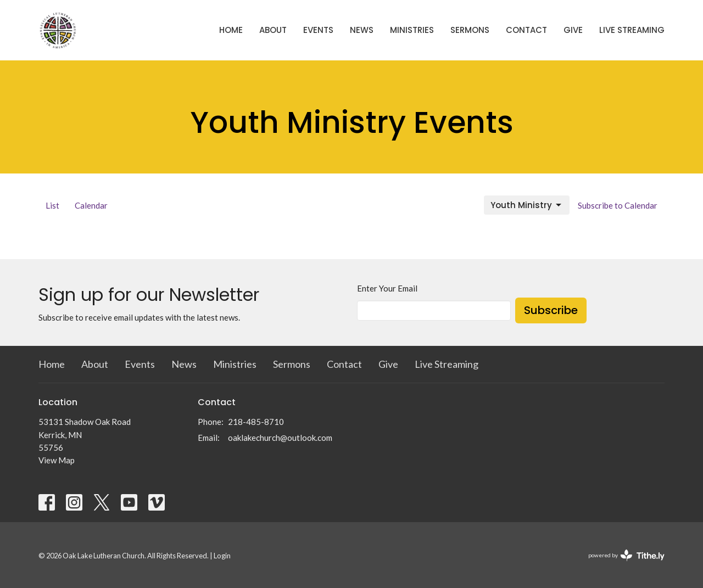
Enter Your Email (387, 288)
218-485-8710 (256, 422)
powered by (626, 555)
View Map (57, 460)
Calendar (91, 205)
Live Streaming (632, 30)
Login (222, 556)
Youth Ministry (527, 205)
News (362, 30)
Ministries (412, 30)
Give (573, 30)
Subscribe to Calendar (618, 205)
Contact (526, 30)
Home (231, 30)
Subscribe (551, 310)
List (52, 205)
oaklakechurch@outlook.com (280, 438)
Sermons (470, 30)
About (273, 30)
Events (318, 30)
